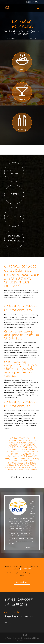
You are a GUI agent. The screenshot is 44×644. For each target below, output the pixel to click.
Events (22, 99)
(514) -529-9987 (26, 569)
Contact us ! (22, 582)
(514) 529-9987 (33, 2)
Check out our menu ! (22, 477)
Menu (22, 69)
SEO (35, 638)
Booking (22, 130)
